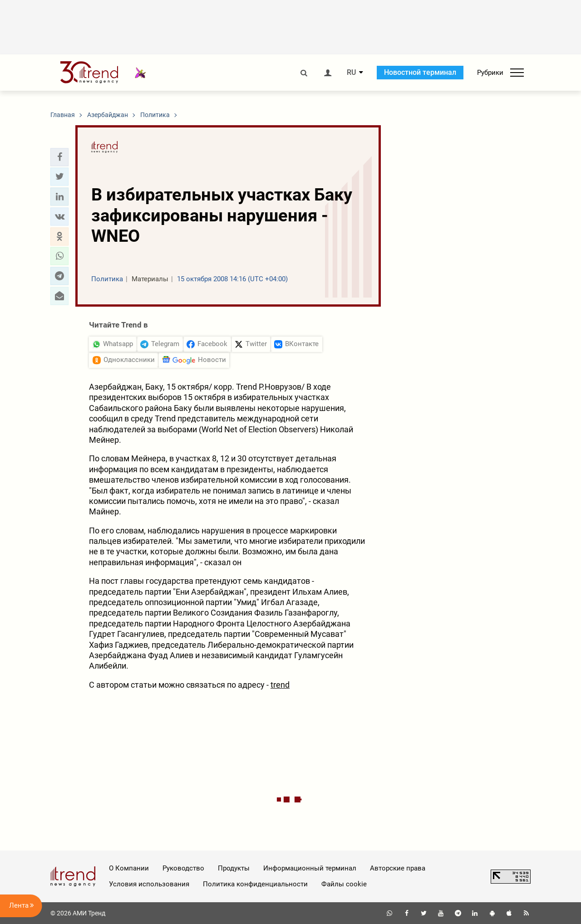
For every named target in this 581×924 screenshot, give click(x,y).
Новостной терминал (420, 72)
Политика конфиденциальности (255, 884)
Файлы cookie (344, 884)
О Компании (129, 868)
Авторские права (398, 868)
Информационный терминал (310, 868)
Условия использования (149, 884)
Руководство (183, 868)
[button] (59, 157)
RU (351, 73)
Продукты (234, 868)
